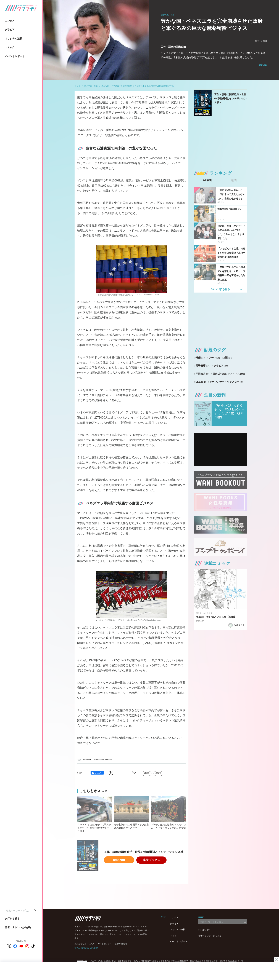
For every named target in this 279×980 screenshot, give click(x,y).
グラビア (10, 30)
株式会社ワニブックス (84, 944)
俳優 (200, 358)
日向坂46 (220, 374)
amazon (119, 860)
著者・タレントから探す (19, 927)
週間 (234, 180)
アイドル (237, 374)
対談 (228, 358)
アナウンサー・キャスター (226, 382)
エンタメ (10, 21)
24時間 (207, 180)
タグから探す (12, 919)
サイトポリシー (105, 944)
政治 (159, 773)
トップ (77, 86)
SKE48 (201, 382)
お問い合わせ (121, 944)
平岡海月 (202, 374)
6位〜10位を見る (220, 289)
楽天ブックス (151, 860)
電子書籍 (203, 366)
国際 (147, 773)
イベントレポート (15, 56)
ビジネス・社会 (91, 86)
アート (214, 358)
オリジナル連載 (14, 39)
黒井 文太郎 (261, 41)
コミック (10, 47)
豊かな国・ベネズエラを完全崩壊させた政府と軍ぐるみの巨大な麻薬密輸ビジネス (138, 86)
